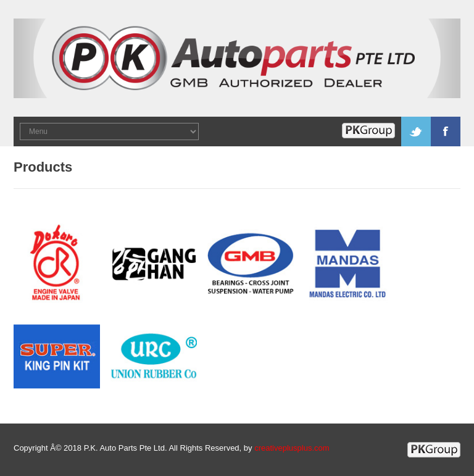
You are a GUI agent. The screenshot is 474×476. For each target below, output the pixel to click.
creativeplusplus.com (292, 448)
